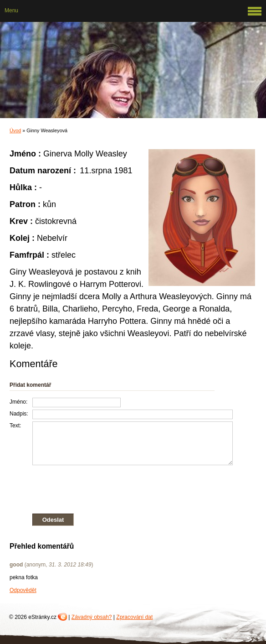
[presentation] (121, 488)
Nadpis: (19, 414)
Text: (15, 426)
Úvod (15, 130)
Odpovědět (23, 590)
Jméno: (18, 402)
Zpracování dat (134, 617)
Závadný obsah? (92, 617)
